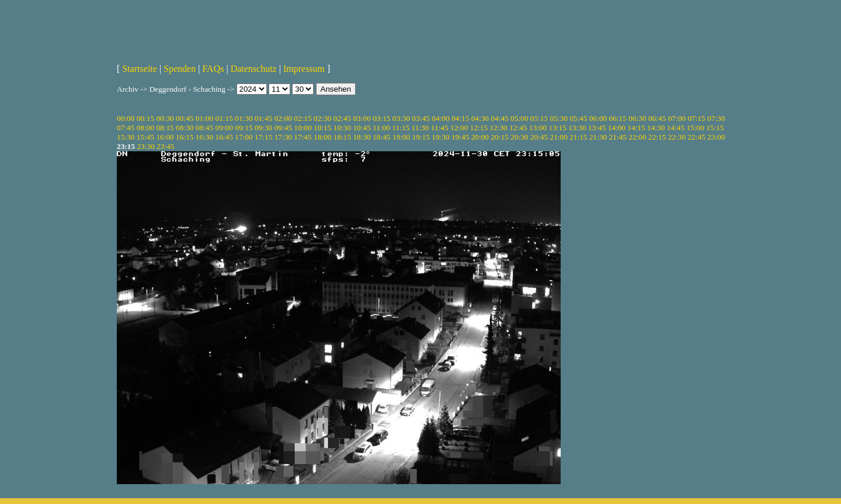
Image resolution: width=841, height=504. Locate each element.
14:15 (636, 128)
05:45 (578, 118)
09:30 (263, 128)
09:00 (224, 128)
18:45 (381, 137)
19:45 (460, 137)
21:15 (578, 137)
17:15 (263, 137)
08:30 (185, 128)
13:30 (577, 128)
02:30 (322, 118)
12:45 (518, 128)
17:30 (283, 137)
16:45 (224, 137)
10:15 (322, 128)
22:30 (677, 137)
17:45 (303, 137)
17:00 (244, 137)
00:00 (126, 118)
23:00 (716, 137)
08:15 (165, 128)
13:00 (538, 128)
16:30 (204, 137)
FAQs (213, 69)
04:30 (480, 118)
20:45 (539, 137)
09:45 (283, 128)
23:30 (145, 146)
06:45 (657, 118)
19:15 (421, 137)
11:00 (381, 128)
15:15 (715, 128)
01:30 (244, 118)
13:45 (597, 128)
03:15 (381, 118)
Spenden (180, 69)
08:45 (204, 128)
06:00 (598, 118)
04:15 (460, 118)
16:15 (185, 137)
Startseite (140, 69)
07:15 (696, 118)
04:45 (499, 118)
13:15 (558, 128)
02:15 (303, 118)
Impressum (304, 69)
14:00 (617, 128)
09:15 (244, 128)
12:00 (459, 128)
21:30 (598, 137)
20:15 (499, 137)
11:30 (420, 128)
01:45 (263, 118)
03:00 (362, 118)
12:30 (498, 128)
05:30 (558, 118)
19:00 (401, 137)
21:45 (618, 137)
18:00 (322, 137)
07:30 (716, 118)
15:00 (695, 128)
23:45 (165, 146)
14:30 (656, 128)
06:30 (637, 118)
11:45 (440, 128)
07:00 (677, 118)
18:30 (362, 137)
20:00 (480, 137)
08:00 (145, 128)
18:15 (342, 137)
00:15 (145, 118)
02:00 (283, 118)
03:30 (401, 118)
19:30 (440, 137)
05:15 (539, 118)
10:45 (362, 128)
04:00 (440, 118)
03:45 (421, 118)
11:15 (401, 128)
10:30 (342, 128)
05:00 (519, 118)
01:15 (224, 118)
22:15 (657, 137)
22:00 (637, 137)
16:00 (165, 137)
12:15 (479, 128)
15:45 (145, 137)
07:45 (126, 128)
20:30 (519, 137)
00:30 (165, 118)
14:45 (676, 128)
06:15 (618, 118)
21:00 (558, 137)
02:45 (342, 118)
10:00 (303, 128)
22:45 (696, 137)
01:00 (204, 118)
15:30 (126, 137)
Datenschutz (254, 69)
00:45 (185, 118)
